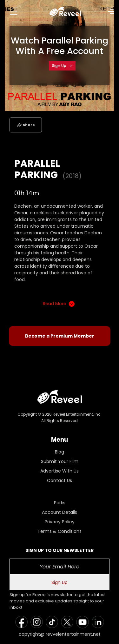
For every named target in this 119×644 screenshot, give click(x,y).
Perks (60, 503)
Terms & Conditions (60, 531)
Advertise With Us (60, 471)
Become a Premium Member (60, 336)
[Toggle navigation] (14, 11)
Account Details (60, 512)
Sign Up (62, 66)
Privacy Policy (60, 522)
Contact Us (60, 480)
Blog (60, 452)
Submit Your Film (60, 461)
